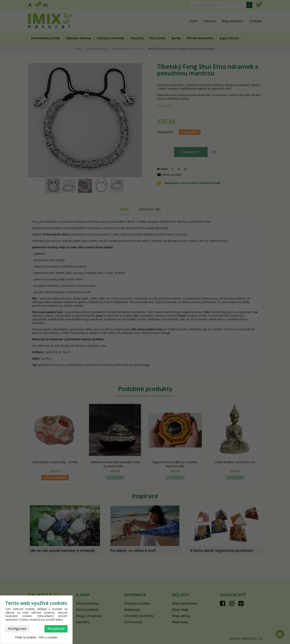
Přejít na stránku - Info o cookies (36, 637)
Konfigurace (17, 629)
